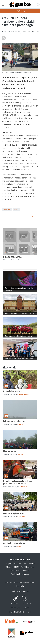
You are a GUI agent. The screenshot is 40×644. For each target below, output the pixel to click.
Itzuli (34, 32)
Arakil (20, 11)
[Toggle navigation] (3, 5)
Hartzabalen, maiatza (13, 391)
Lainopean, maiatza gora (14, 421)
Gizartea (6, 209)
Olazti (20, 547)
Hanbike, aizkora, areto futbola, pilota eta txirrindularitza (18, 482)
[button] (6, 252)
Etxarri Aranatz (24, 395)
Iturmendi (21, 517)
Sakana (24, 487)
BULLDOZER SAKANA (12, 257)
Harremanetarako (17, 612)
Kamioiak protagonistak (14, 543)
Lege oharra (26, 604)
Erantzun (32, 216)
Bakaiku (20, 425)
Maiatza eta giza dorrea (14, 513)
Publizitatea (15, 608)
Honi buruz (13, 604)
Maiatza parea (10, 451)
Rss (29, 612)
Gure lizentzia (10, 583)
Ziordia (20, 454)
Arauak (27, 608)
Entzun (24, 32)
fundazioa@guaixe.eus (20, 574)
